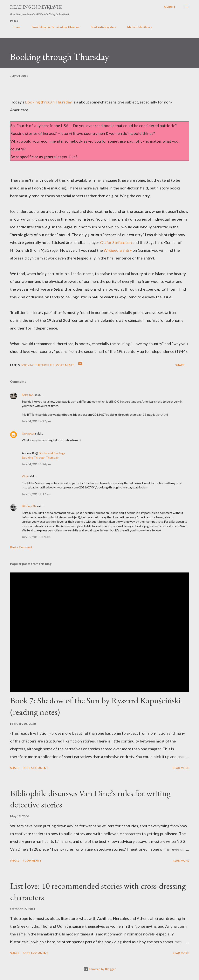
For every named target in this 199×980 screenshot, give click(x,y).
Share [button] (180, 365)
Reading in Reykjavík (36, 7)
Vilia (25, 476)
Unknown (28, 433)
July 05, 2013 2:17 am (36, 494)
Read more (181, 768)
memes (70, 365)
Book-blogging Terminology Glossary (53, 27)
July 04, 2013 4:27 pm (36, 421)
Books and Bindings (52, 453)
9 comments (32, 860)
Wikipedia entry (118, 250)
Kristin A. (28, 395)
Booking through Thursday (48, 102)
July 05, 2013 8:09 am (36, 537)
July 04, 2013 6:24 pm (36, 464)
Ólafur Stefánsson (116, 242)
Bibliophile (29, 506)
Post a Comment (21, 547)
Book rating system (101, 27)
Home (14, 27)
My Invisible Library (137, 27)
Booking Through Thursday (42, 365)
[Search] (169, 7)
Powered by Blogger (99, 969)
